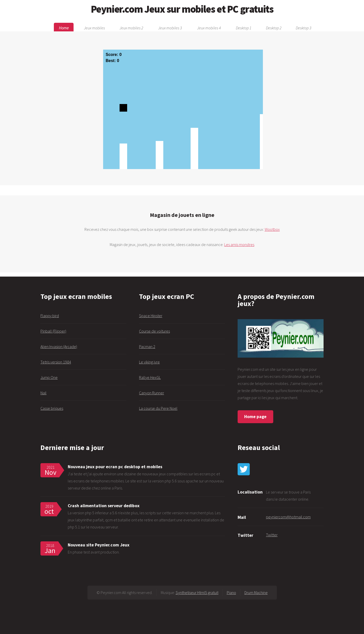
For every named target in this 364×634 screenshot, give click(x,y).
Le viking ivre (149, 362)
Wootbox (272, 229)
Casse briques (52, 408)
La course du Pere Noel (158, 408)
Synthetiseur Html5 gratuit (197, 592)
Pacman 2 (147, 346)
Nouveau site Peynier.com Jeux (99, 545)
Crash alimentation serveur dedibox (104, 506)
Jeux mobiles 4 (209, 28)
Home (64, 28)
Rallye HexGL (150, 377)
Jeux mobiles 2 (131, 28)
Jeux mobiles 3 (170, 28)
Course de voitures (154, 331)
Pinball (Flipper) (53, 331)
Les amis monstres (239, 244)
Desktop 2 (274, 28)
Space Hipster (151, 316)
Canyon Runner (152, 393)
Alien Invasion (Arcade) (59, 346)
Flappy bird (50, 316)
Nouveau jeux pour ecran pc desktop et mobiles (115, 467)
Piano (231, 592)
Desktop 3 (303, 28)
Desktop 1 (244, 28)
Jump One (49, 377)
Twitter (272, 535)
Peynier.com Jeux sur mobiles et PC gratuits (182, 9)
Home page (255, 417)
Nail (43, 393)
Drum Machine (256, 592)
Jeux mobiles (94, 28)
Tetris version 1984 (56, 362)
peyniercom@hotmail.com (288, 517)
